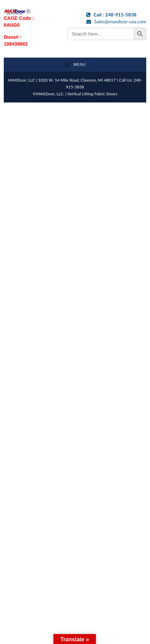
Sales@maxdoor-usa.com (116, 21)
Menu (75, 64)
